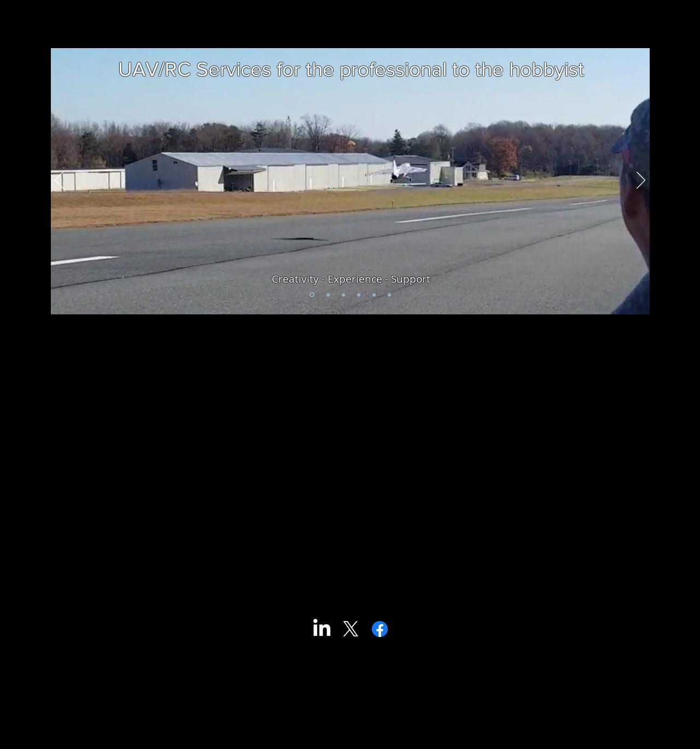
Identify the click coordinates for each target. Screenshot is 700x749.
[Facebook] (380, 629)
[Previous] (59, 181)
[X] (351, 629)
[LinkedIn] (322, 629)
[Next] (641, 181)
